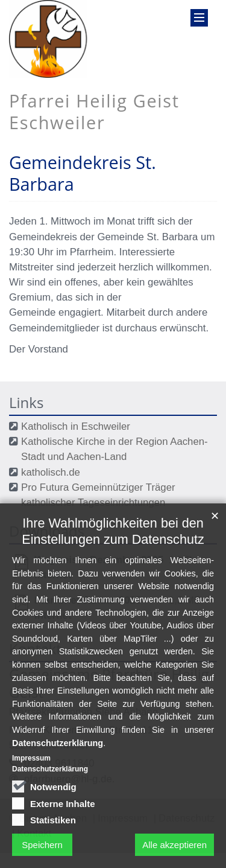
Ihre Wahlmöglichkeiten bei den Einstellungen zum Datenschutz (113, 544)
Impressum (31, 771)
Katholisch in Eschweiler (76, 426)
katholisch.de (51, 472)
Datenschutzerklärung (58, 755)
